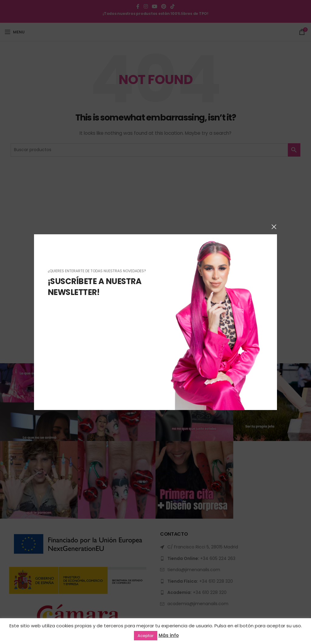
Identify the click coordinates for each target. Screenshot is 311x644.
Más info (169, 635)
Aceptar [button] (146, 636)
